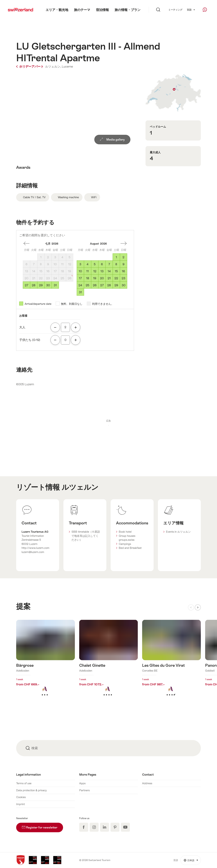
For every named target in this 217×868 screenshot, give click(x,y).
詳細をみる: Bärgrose (46, 664)
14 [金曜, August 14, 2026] (109, 271)
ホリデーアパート (30, 66)
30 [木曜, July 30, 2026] (48, 285)
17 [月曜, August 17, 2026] (80, 278)
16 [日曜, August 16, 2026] (123, 271)
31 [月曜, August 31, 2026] (80, 292)
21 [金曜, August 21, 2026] (109, 278)
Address (147, 783)
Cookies (21, 797)
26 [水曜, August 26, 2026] (95, 285)
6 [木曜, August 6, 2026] (102, 264)
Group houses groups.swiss (127, 538)
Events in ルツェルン (178, 532)
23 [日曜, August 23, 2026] (123, 278)
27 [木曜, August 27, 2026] (102, 285)
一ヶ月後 (27, 244)
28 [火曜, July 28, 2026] (34, 285)
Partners (84, 790)
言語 (191, 10)
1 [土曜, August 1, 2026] (116, 257)
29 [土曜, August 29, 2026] (116, 285)
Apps (82, 783)
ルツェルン (80, 487)
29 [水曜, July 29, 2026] (41, 285)
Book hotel (125, 532)
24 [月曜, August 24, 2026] (80, 285)
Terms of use (24, 783)
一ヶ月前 (124, 244)
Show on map (173, 93)
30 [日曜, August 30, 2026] (123, 285)
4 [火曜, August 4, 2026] (87, 264)
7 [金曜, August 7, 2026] (109, 264)
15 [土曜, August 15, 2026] (116, 271)
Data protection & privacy (31, 790)
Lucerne (67, 66)
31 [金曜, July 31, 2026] (55, 285)
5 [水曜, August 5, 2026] (95, 264)
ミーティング (175, 10)
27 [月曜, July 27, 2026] (26, 285)
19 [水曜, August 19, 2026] (95, 278)
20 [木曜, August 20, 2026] (102, 278)
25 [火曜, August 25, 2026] (87, 285)
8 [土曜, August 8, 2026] (116, 264)
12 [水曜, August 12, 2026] (95, 271)
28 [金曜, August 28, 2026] (109, 285)
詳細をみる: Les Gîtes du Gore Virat (171, 664)
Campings (125, 544)
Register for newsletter (42, 826)
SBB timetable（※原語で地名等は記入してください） (86, 536)
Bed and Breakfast (130, 548)
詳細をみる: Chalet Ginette (109, 664)
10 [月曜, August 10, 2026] (80, 271)
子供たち (30, 340)
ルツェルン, (53, 66)
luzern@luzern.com (33, 552)
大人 (22, 327)
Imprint (20, 804)
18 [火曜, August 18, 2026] (88, 278)
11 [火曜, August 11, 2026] (87, 271)
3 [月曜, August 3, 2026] (80, 264)
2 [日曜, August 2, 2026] (123, 257)
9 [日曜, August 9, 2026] (123, 264)
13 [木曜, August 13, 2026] (102, 271)
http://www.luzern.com (35, 548)
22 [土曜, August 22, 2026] (116, 278)
